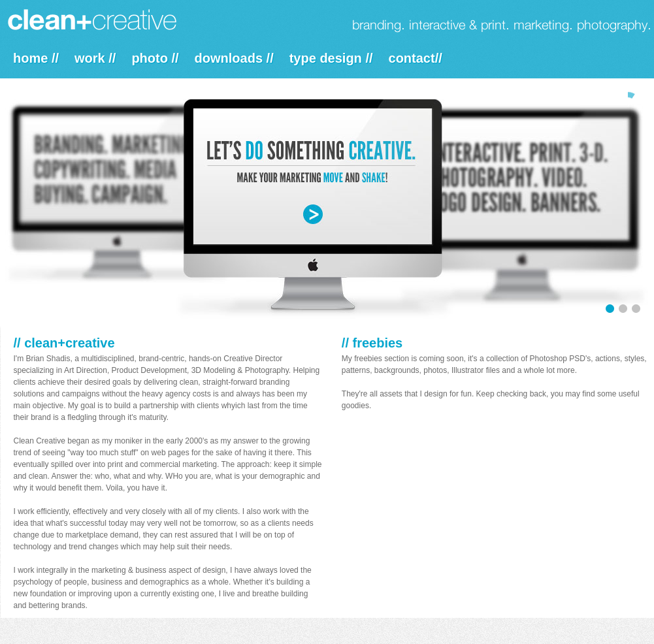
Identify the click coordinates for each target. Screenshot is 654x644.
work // (95, 58)
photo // (155, 58)
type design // (331, 58)
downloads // (234, 58)
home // (36, 58)
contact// (416, 58)
